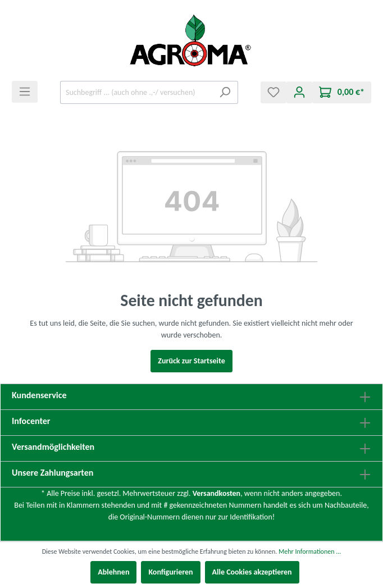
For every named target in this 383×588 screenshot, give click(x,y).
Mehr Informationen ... (310, 551)
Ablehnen (113, 572)
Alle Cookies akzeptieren (252, 572)
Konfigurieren (170, 572)
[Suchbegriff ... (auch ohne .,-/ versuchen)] (136, 92)
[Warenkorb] (342, 92)
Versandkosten (216, 493)
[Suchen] (225, 92)
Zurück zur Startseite (191, 361)
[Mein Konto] (299, 92)
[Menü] (25, 92)
